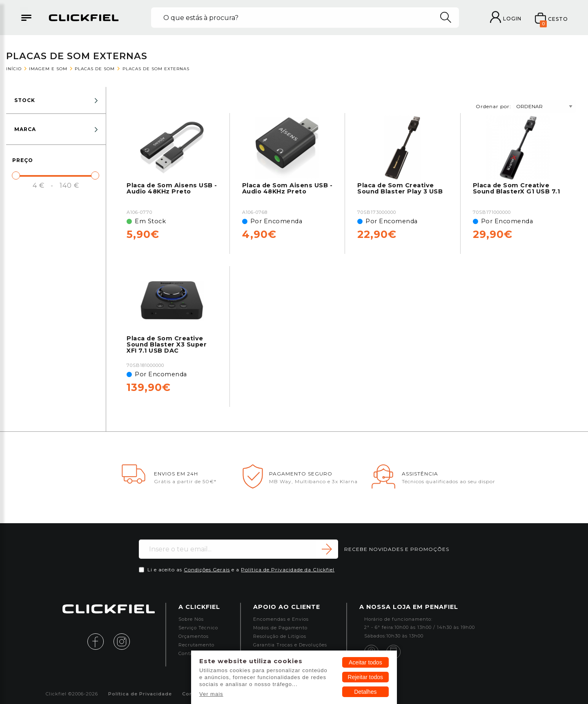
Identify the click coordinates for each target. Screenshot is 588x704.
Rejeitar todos (365, 677)
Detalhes (365, 692)
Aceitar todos (365, 662)
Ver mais (211, 694)
